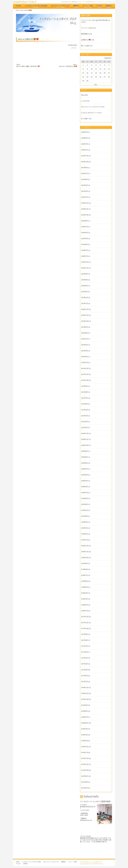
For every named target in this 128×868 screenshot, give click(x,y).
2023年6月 (84, 286)
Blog (83, 95)
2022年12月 (85, 309)
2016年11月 (85, 693)
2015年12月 (85, 758)
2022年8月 (84, 333)
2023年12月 (85, 262)
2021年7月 (84, 398)
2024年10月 (85, 215)
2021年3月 (84, 416)
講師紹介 (76, 6)
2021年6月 (84, 404)
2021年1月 (84, 428)
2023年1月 (84, 303)
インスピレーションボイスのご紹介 (36, 6)
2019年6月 (84, 516)
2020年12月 (85, 433)
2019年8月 (84, 504)
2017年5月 (84, 658)
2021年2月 (84, 422)
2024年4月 (84, 244)
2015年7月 (84, 788)
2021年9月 (84, 386)
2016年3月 (84, 741)
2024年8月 (84, 221)
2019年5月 (84, 522)
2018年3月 (84, 599)
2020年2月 (84, 487)
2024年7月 (84, 227)
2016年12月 (85, 687)
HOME (19, 6)
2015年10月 (85, 770)
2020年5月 (84, 469)
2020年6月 (84, 463)
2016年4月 (84, 735)
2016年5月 (84, 729)
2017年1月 (84, 682)
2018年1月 (84, 611)
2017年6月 (84, 652)
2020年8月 (84, 457)
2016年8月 (84, 711)
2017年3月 (84, 670)
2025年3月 (84, 191)
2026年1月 (84, 150)
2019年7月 (84, 510)
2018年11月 (85, 552)
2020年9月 (84, 451)
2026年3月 (84, 138)
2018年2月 (84, 605)
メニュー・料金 (88, 6)
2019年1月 (84, 540)
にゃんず (84, 101)
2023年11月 (85, 268)
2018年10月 (85, 558)
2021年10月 (85, 380)
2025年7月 (84, 173)
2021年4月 (84, 410)
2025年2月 (84, 197)
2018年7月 (84, 575)
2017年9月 (84, 634)
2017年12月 (85, 617)
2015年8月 (84, 782)
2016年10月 (85, 699)
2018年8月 (84, 569)
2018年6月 (84, 581)
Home (18, 10)
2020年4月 (84, 475)
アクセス (99, 6)
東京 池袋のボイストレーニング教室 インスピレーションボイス (26, 2)
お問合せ (109, 6)
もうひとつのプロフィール (90, 113)
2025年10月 (85, 162)
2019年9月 (84, 498)
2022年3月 (84, 357)
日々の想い (85, 119)
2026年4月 (84, 132)
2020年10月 (85, 445)
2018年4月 (84, 593)
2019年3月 (84, 528)
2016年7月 (84, 717)
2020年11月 (85, 439)
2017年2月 (84, 676)
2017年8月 (84, 640)
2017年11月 (85, 623)
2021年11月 (85, 374)
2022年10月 (85, 321)
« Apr (95, 85)
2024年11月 (85, 209)
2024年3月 (84, 250)
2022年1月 (84, 363)
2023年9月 (84, 274)
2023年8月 (84, 280)
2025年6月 (84, 179)
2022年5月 (84, 345)
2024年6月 (84, 233)
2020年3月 (84, 481)
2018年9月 (84, 563)
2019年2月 (84, 534)
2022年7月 (84, 339)
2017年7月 (84, 646)
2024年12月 (85, 203)
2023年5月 (84, 292)
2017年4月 (84, 664)
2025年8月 (84, 168)
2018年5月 (84, 587)
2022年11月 (85, 315)
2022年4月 (84, 351)
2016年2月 (84, 747)
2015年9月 (84, 776)
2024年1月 (84, 256)
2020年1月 (84, 493)
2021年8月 (84, 392)
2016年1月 (84, 753)
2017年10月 (85, 628)
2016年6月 (84, 723)
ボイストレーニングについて (60, 6)
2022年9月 (84, 327)
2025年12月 (85, 156)
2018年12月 (85, 546)
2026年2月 (84, 144)
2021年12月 (85, 368)
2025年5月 (84, 185)
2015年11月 (85, 764)
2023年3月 (84, 298)
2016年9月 (84, 705)
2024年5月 (84, 239)
